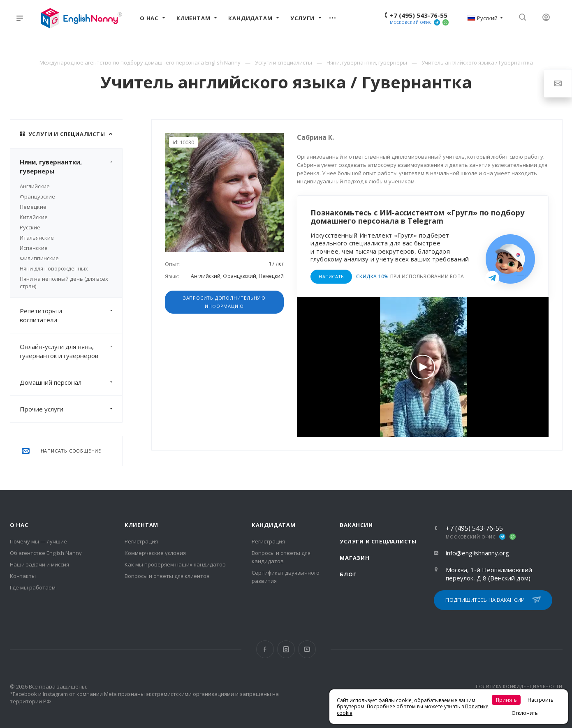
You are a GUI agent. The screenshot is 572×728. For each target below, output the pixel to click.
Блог (348, 574)
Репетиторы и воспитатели (71, 315)
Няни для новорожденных (54, 268)
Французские (37, 196)
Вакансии (356, 525)
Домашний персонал (71, 382)
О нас (19, 525)
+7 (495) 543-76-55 (419, 15)
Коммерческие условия (155, 553)
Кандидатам (274, 525)
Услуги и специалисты (378, 541)
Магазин (355, 558)
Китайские (34, 217)
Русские (30, 227)
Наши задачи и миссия (39, 564)
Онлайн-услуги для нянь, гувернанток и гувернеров (71, 351)
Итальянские (37, 238)
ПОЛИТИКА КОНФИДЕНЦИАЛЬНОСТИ (519, 686)
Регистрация (141, 541)
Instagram (286, 649)
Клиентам (141, 525)
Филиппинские (39, 258)
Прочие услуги (71, 409)
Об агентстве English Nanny (46, 553)
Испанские (34, 248)
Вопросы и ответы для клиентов (167, 576)
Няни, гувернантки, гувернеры (71, 166)
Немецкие (33, 207)
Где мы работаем (33, 587)
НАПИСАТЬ (331, 276)
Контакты (23, 576)
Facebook (265, 649)
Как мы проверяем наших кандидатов (175, 564)
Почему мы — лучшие (38, 541)
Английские (35, 186)
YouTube (307, 649)
